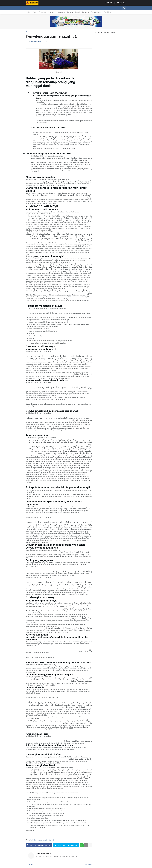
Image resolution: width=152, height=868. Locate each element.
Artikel (28, 12)
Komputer (86, 12)
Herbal (78, 12)
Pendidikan (107, 12)
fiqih (34, 32)
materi (45, 840)
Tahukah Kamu (96, 12)
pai (53, 840)
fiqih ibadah (38, 840)
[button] (124, 8)
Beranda (29, 32)
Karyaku (70, 12)
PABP (35, 12)
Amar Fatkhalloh (43, 853)
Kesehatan (52, 12)
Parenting (42, 12)
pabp (49, 840)
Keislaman (61, 12)
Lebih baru (30, 865)
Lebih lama (87, 865)
